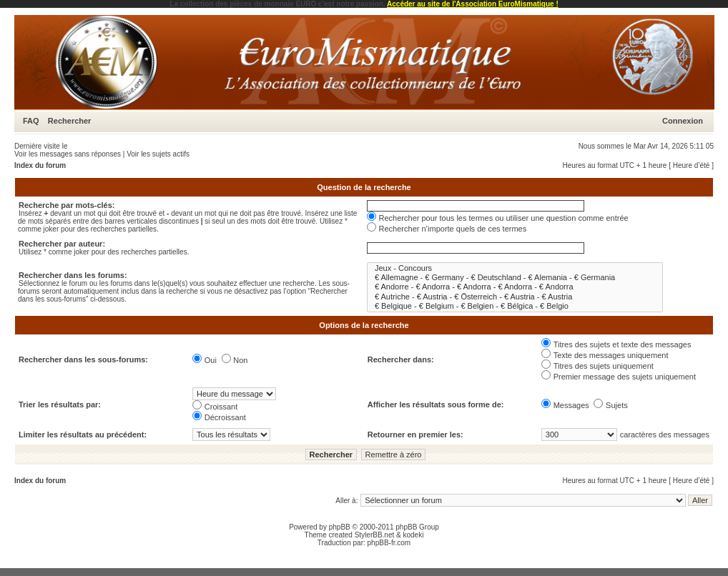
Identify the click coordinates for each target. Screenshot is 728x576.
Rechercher (70, 121)
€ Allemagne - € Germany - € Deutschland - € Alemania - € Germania (515, 278)
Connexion (683, 121)
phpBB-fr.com (389, 543)
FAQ (31, 121)
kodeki (413, 535)
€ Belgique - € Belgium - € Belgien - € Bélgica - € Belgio (515, 306)
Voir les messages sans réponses (68, 154)
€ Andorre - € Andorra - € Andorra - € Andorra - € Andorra (515, 287)
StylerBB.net (375, 535)
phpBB (340, 527)
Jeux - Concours (515, 268)
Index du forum (40, 165)
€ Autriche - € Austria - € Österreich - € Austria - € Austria (515, 297)
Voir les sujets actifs (158, 154)
